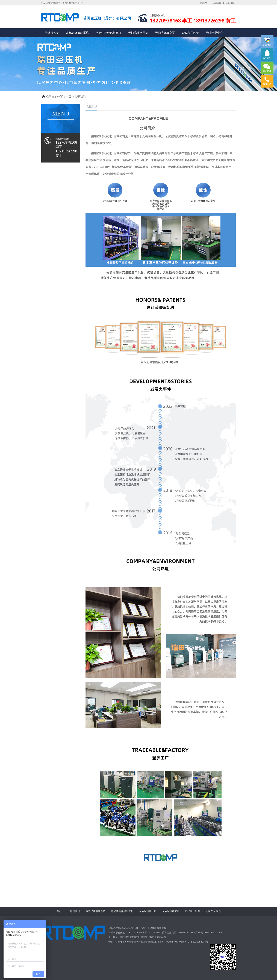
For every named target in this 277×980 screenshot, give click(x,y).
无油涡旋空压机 (138, 33)
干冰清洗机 (52, 33)
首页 (59, 911)
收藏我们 (204, 3)
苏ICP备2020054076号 (196, 942)
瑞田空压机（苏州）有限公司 (60, 18)
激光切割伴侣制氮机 (108, 33)
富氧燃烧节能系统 (77, 33)
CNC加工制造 (190, 33)
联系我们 (230, 3)
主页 (69, 97)
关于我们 (80, 97)
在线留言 (217, 3)
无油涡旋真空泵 (165, 33)
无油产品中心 (214, 33)
